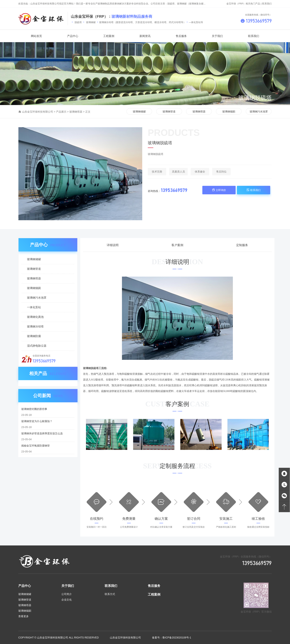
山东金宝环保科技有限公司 (38, 112)
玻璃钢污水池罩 (259, 111)
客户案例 (177, 245)
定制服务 (242, 245)
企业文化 (67, 600)
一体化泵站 (34, 307)
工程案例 (154, 595)
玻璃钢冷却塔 (35, 326)
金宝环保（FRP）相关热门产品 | (244, 4)
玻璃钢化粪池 (35, 317)
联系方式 (110, 594)
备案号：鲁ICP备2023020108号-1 (172, 638)
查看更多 (23, 616)
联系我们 (267, 4)
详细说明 (113, 245)
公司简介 (67, 594)
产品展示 (61, 112)
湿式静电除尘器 (37, 346)
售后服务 (154, 586)
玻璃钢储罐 (139, 111)
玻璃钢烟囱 (229, 111)
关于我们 (68, 586)
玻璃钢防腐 (34, 336)
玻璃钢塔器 (76, 112)
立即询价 (219, 190)
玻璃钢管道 (169, 111)
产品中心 (25, 586)
